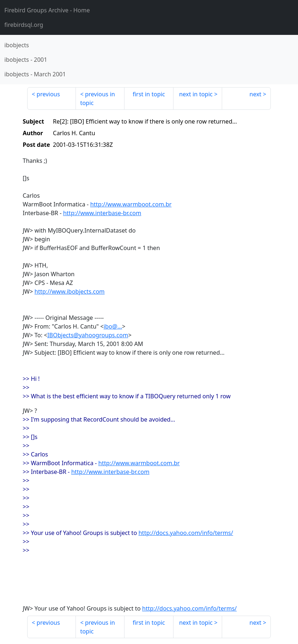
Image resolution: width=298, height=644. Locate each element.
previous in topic (98, 98)
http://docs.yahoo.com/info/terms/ (186, 533)
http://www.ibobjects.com (70, 291)
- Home (47, 10)
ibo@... (113, 326)
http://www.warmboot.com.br (131, 204)
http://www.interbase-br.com (102, 213)
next (255, 94)
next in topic (196, 94)
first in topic (149, 94)
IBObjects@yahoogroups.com (88, 335)
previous (48, 94)
